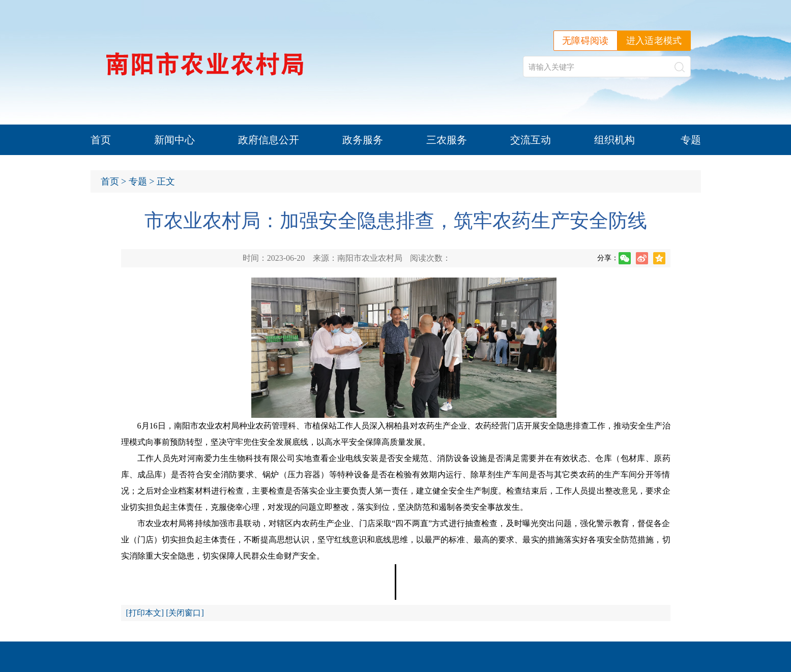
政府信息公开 (269, 140)
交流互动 (531, 140)
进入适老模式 (654, 41)
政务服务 (363, 140)
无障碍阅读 (585, 41)
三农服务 (447, 140)
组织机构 (614, 140)
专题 (691, 140)
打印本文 (145, 613)
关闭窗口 (185, 613)
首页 (101, 140)
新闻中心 (174, 140)
